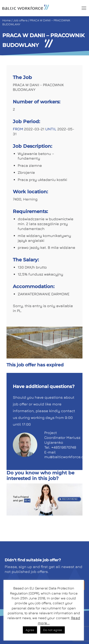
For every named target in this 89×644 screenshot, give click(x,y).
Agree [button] (30, 630)
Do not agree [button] (53, 630)
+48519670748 (64, 447)
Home (7, 20)
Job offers (20, 20)
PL (19, 311)
